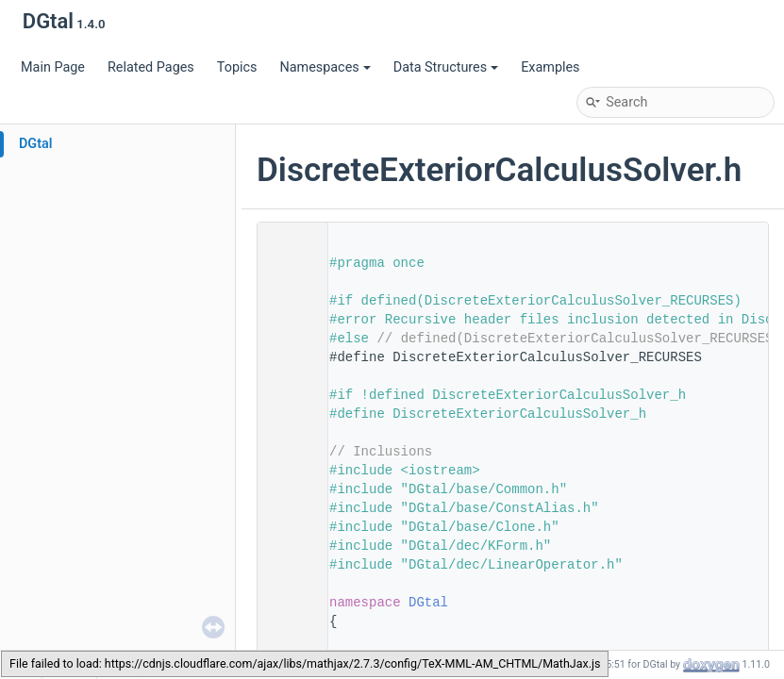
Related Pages (151, 67)
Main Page (53, 67)
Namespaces (325, 67)
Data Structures (446, 67)
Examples (550, 67)
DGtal (36, 144)
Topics (237, 67)
